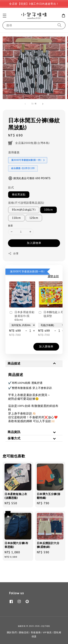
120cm (34, 218)
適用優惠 (14, 152)
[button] (5, 16)
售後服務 (36, 632)
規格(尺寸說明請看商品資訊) (26, 203)
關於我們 (12, 632)
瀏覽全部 (53, 276)
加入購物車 (34, 243)
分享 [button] (13, 253)
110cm (16, 218)
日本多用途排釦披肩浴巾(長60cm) (22, 316)
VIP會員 (47, 632)
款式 (11, 188)
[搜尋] (59, 25)
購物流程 (24, 632)
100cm (49, 210)
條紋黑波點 (19, 195)
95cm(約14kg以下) (24, 210)
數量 (11, 226)
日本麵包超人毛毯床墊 (51, 314)
